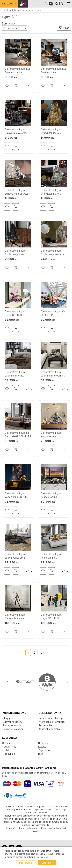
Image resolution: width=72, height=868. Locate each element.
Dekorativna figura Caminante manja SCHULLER (15, 617)
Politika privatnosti (13, 729)
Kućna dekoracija (24, 10)
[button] (64, 28)
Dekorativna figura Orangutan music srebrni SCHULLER (51, 192)
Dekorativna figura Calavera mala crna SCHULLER (16, 132)
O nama (6, 743)
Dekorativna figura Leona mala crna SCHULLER (15, 374)
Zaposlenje (45, 750)
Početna (6, 10)
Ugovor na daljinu (12, 722)
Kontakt (6, 750)
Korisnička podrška (49, 729)
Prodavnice (9, 754)
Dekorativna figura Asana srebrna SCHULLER (51, 496)
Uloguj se (8, 718)
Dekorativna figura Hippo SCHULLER (15, 313)
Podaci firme (9, 747)
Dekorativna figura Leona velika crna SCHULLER (15, 556)
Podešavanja (26, 863)
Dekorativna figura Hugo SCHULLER (51, 616)
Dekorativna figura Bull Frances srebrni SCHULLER (17, 71)
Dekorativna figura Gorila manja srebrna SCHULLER (52, 253)
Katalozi (43, 747)
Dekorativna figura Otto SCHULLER (54, 313)
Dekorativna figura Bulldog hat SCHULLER (17, 192)
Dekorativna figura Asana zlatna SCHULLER (51, 556)
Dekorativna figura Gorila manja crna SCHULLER (15, 253)
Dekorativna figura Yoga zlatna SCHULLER (18, 495)
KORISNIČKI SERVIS (14, 713)
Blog (41, 754)
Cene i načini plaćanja (51, 718)
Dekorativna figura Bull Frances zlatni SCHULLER (53, 71)
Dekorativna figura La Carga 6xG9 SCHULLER (18, 435)
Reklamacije (45, 725)
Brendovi (43, 743)
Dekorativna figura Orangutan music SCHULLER (51, 132)
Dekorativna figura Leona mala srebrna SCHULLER (52, 374)
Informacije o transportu (52, 722)
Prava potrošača (12, 725)
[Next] (42, 653)
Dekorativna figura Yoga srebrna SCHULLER (51, 435)
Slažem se (47, 863)
